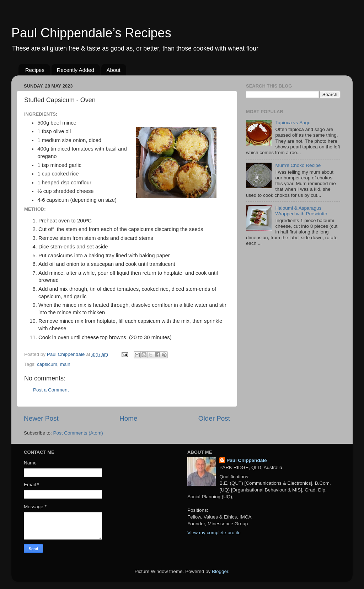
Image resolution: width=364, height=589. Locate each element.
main (65, 364)
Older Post (214, 418)
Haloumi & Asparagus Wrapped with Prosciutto (301, 211)
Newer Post (41, 418)
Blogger (220, 571)
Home (128, 418)
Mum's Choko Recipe (298, 165)
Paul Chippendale (247, 460)
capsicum (47, 364)
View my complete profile (214, 533)
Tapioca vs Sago (293, 123)
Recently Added (76, 70)
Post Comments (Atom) (78, 433)
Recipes (35, 70)
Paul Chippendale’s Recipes (91, 33)
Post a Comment (51, 390)
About (114, 70)
